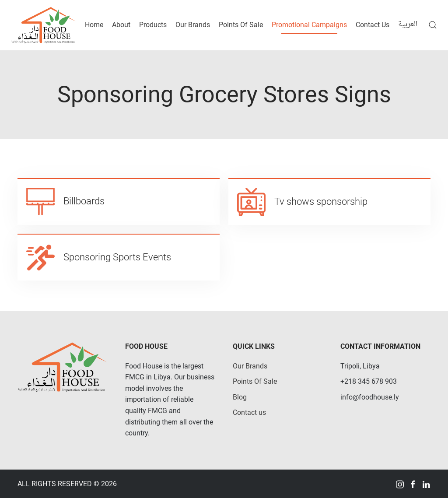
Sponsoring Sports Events (117, 257)
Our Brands (193, 25)
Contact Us (373, 25)
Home (94, 25)
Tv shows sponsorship (321, 202)
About (121, 25)
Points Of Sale (241, 25)
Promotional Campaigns (309, 25)
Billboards (84, 201)
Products (153, 25)
